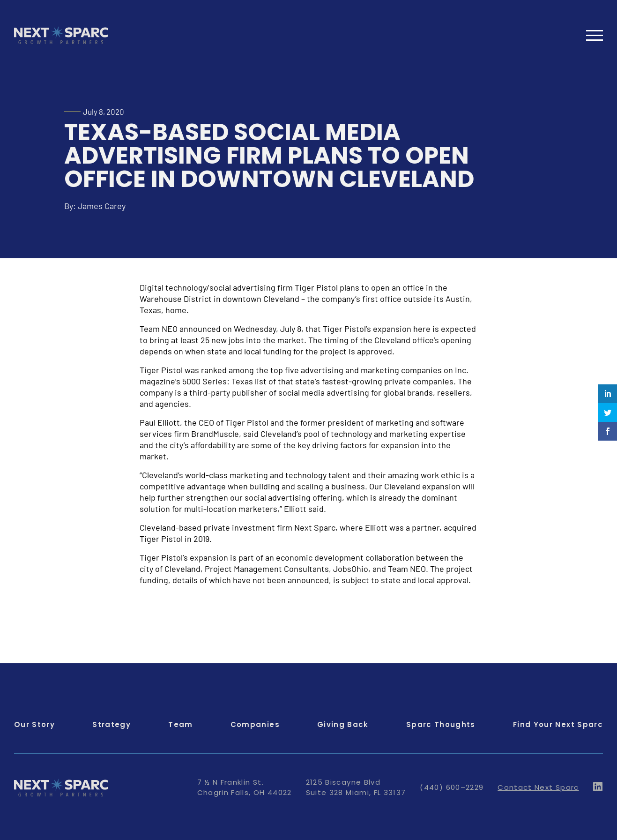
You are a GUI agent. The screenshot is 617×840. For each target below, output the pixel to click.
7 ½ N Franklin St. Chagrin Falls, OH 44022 (245, 787)
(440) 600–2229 (452, 787)
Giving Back (343, 724)
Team (180, 724)
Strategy (112, 724)
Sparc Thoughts (441, 724)
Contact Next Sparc (538, 787)
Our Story (34, 724)
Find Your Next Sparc (558, 724)
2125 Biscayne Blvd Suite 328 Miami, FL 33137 (356, 787)
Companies (255, 724)
